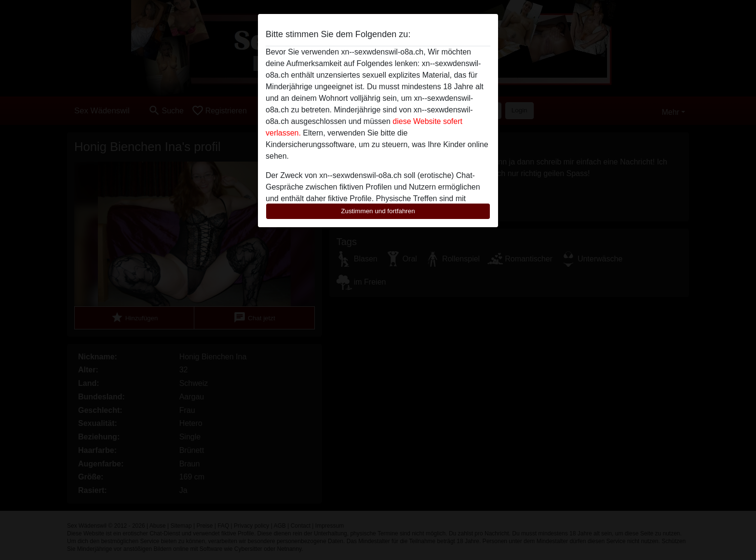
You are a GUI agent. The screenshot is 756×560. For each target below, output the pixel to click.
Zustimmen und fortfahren (378, 211)
